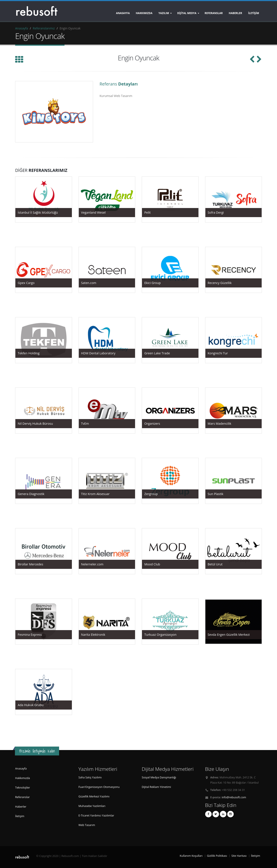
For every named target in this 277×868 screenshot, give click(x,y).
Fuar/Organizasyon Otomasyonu (99, 787)
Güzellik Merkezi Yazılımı (94, 796)
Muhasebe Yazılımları (92, 806)
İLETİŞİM (254, 13)
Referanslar (22, 797)
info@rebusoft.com (234, 797)
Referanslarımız (44, 28)
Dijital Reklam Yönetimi (156, 787)
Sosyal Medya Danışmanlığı (159, 777)
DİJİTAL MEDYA (187, 13)
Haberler (21, 807)
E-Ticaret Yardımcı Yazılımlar (96, 816)
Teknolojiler (23, 788)
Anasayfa (123, 13)
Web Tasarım (87, 825)
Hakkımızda (144, 13)
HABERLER (235, 13)
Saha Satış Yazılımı (90, 777)
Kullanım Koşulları (191, 856)
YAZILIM (164, 13)
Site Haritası (239, 856)
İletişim (20, 816)
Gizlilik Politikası (217, 856)
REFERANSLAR (214, 13)
